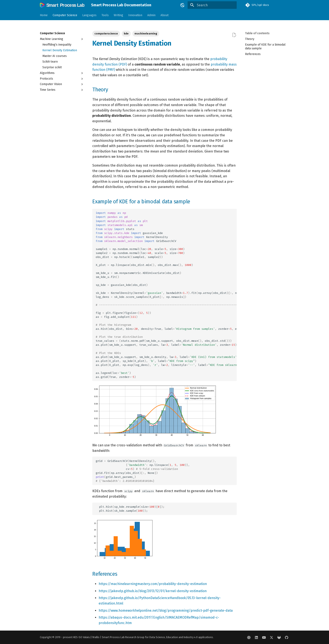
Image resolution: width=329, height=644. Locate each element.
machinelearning (146, 34)
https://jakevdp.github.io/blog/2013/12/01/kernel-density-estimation (153, 591)
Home (44, 15)
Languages (89, 15)
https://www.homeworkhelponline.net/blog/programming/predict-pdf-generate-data (166, 610)
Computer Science (65, 15)
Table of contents (257, 33)
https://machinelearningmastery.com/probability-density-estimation (153, 584)
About (164, 15)
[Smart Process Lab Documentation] (62, 5)
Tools (105, 15)
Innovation (135, 15)
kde (126, 34)
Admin (151, 15)
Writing (118, 15)
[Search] (212, 5)
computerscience (106, 34)
